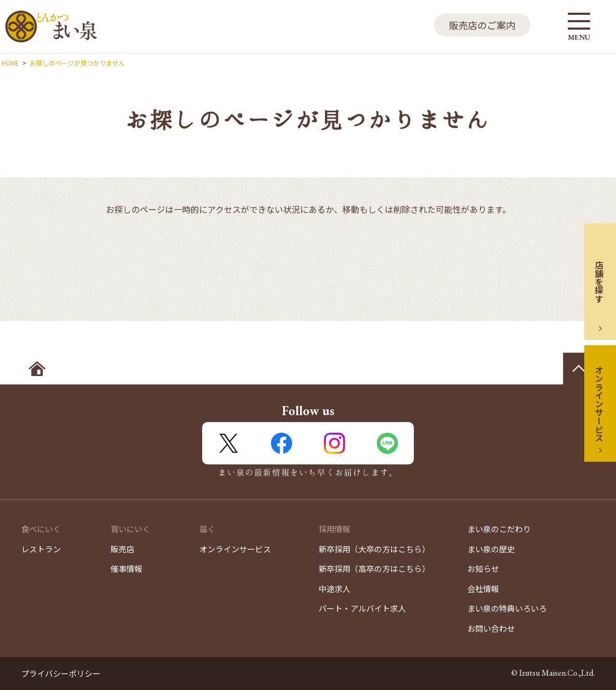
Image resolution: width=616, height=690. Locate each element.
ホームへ (37, 369)
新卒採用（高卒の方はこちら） (374, 568)
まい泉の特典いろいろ (507, 608)
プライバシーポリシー (61, 673)
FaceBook (282, 443)
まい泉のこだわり (499, 529)
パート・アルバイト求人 (362, 608)
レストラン (41, 549)
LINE (387, 443)
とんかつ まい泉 (51, 26)
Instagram (334, 443)
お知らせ (483, 568)
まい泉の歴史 (491, 549)
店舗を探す (599, 282)
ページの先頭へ (579, 369)
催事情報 (126, 568)
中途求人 (334, 589)
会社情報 (483, 589)
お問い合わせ (491, 628)
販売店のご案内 (482, 25)
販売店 (123, 549)
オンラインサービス (599, 404)
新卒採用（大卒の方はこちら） (374, 549)
